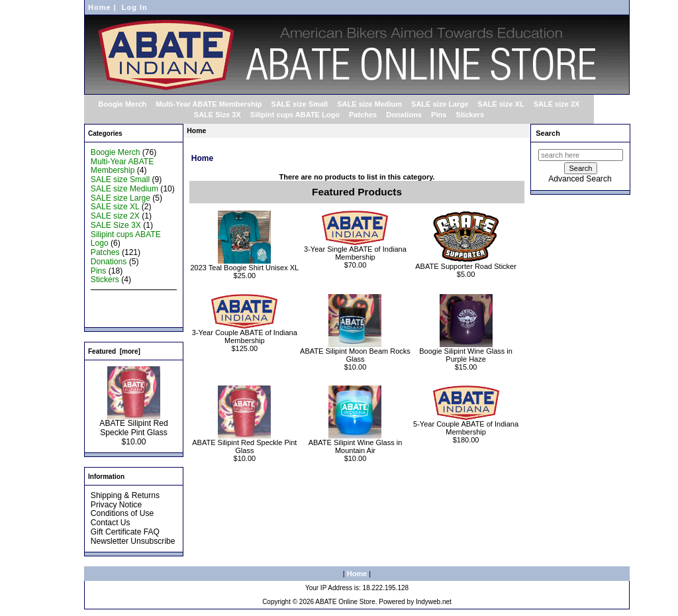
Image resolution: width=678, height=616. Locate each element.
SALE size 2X (557, 104)
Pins (439, 115)
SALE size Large (440, 104)
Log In (135, 7)
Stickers (470, 115)
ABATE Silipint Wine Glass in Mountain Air (356, 446)
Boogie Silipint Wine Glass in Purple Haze (466, 355)
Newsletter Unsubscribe (133, 541)
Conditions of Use (122, 513)
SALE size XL (501, 104)
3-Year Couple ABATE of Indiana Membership (245, 336)
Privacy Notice (116, 505)
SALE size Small (300, 104)
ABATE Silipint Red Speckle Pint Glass (133, 425)
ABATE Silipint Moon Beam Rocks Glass (355, 355)
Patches (363, 115)
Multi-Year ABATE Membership (209, 104)
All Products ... (117, 317)
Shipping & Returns (125, 495)
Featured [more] (114, 351)
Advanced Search (580, 179)
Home (100, 7)
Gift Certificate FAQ (125, 532)
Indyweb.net (434, 602)
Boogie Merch (123, 104)
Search (548, 133)
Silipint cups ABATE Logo (295, 115)
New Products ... (120, 298)
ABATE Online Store (345, 602)
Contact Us (111, 523)
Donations (404, 115)
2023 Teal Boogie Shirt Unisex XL (245, 268)
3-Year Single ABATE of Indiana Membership (355, 253)
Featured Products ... (128, 307)
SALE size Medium (369, 104)
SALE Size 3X (218, 115)
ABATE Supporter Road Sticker (466, 266)
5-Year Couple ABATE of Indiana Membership (466, 428)
